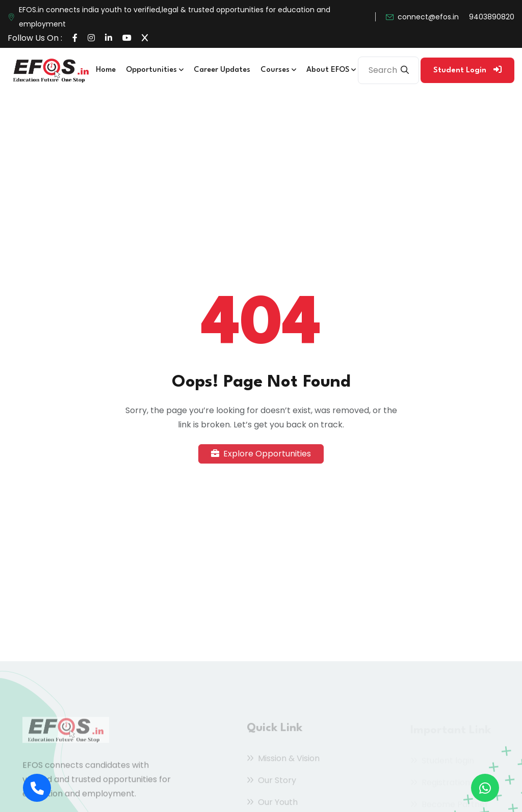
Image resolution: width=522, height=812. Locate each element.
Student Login (467, 70)
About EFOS (331, 70)
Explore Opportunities (261, 454)
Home (106, 70)
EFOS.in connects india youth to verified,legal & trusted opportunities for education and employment (175, 17)
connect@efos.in (428, 17)
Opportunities (155, 70)
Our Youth (272, 804)
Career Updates (222, 70)
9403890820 (492, 17)
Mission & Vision (283, 760)
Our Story (271, 782)
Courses (278, 70)
